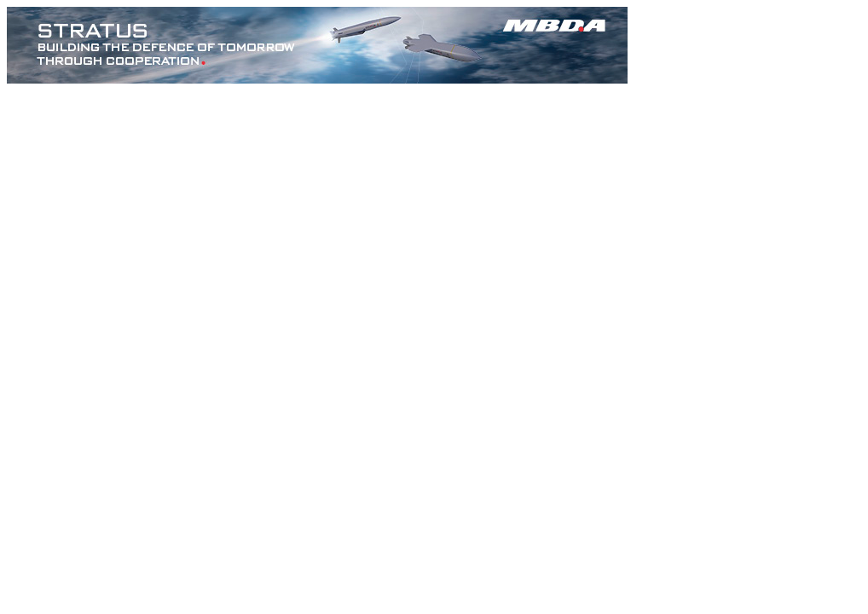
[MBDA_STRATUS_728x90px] (317, 79)
